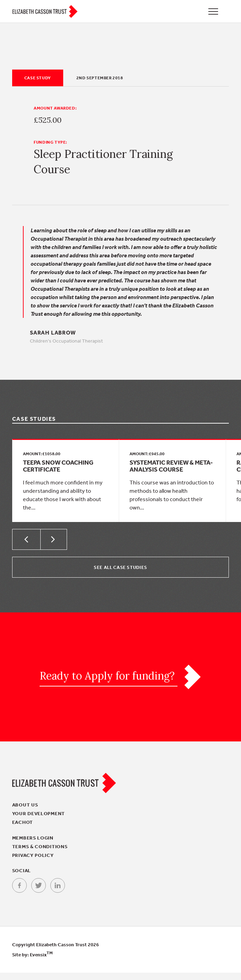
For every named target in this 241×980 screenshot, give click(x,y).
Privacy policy (33, 862)
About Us (25, 812)
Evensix (41, 962)
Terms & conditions (40, 854)
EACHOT (23, 829)
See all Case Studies (120, 574)
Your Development (39, 821)
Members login (33, 845)
